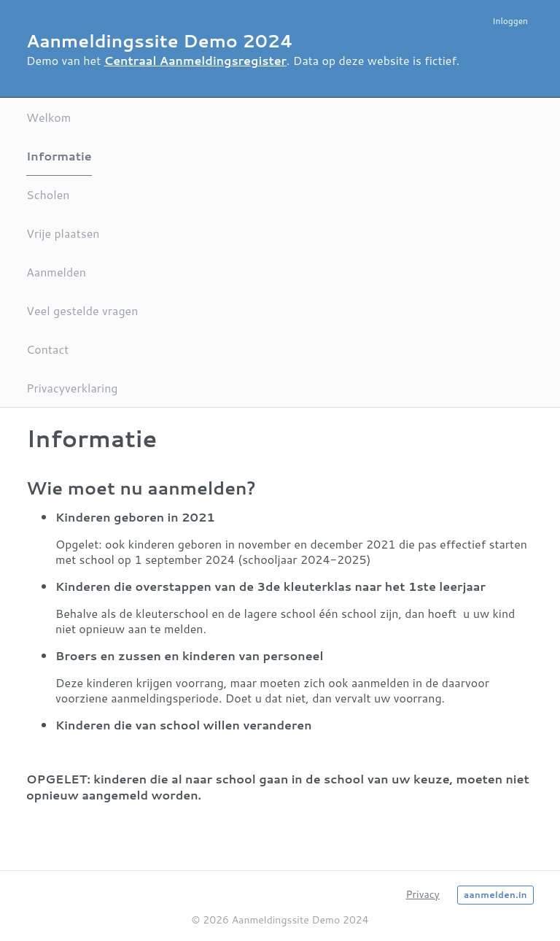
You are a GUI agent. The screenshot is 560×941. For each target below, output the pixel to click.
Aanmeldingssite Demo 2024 (160, 41)
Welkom (48, 117)
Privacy (422, 894)
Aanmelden (56, 272)
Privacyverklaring (72, 388)
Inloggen (510, 21)
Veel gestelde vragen (82, 310)
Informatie (59, 156)
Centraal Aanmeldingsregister (195, 60)
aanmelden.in (495, 895)
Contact (47, 349)
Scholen (48, 194)
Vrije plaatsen (63, 233)
